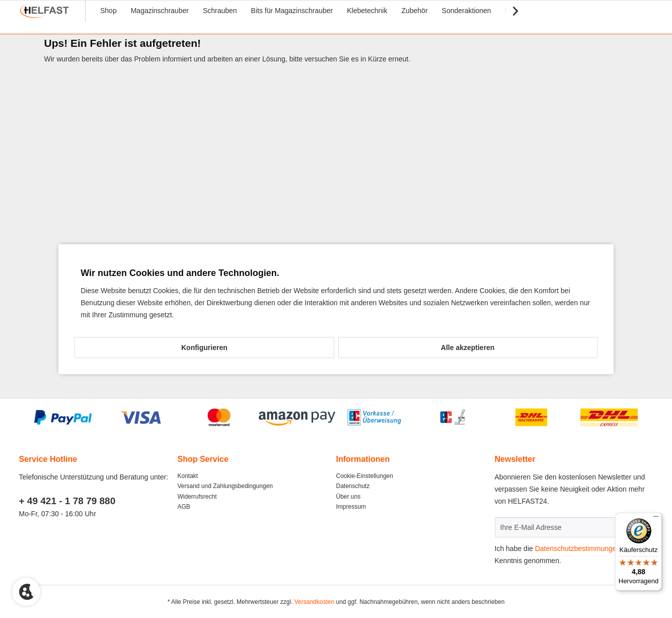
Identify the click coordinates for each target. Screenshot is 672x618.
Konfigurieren (204, 348)
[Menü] (656, 519)
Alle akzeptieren (468, 348)
